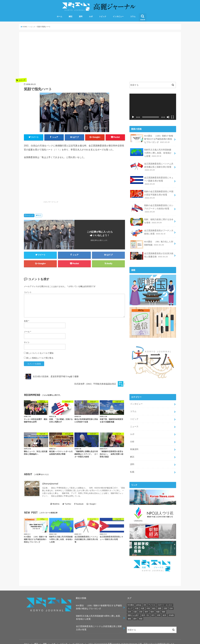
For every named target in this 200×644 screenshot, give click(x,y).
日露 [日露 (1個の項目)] (135, 608)
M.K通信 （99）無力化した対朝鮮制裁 (151, 243)
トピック (103, 18)
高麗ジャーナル (114, 640)
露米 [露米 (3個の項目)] (135, 615)
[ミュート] (168, 119)
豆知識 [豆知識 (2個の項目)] (171, 611)
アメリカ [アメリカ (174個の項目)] (152, 601)
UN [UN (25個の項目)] (145, 601)
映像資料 (134, 446)
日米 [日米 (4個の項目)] (129, 608)
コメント (28, 295)
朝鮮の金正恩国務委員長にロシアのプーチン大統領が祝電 (152, 208)
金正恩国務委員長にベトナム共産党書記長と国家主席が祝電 (152, 167)
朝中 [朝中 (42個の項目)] (147, 608)
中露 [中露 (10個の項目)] (142, 604)
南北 (40, 217)
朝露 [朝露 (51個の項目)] (158, 608)
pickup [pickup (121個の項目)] (139, 601)
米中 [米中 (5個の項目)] (153, 611)
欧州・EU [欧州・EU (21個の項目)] (145, 611)
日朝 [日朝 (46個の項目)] (165, 604)
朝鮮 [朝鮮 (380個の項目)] (164, 608)
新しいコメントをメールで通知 (40, 356)
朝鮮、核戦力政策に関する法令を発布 (152, 221)
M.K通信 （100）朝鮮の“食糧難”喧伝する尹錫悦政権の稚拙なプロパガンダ (151, 140)
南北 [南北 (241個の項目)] (154, 604)
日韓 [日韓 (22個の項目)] (141, 608)
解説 (71, 18)
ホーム (60, 18)
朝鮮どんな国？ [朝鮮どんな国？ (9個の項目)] (133, 611)
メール (27, 334)
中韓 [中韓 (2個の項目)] (148, 604)
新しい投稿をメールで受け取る (40, 360)
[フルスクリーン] (172, 119)
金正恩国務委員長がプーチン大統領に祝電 (152, 232)
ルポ (91, 18)
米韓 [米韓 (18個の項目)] (159, 611)
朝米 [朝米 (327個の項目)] (152, 608)
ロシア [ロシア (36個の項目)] (130, 604)
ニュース (134, 424)
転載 (132, 468)
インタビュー (118, 18)
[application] (153, 108)
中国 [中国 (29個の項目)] (137, 604)
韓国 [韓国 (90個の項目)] (141, 615)
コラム (133, 18)
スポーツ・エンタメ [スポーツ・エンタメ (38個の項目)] (165, 601)
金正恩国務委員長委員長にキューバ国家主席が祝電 (152, 181)
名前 (26, 323)
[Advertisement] (74, 58)
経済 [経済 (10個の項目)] (164, 611)
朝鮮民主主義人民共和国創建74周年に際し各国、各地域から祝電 (152, 154)
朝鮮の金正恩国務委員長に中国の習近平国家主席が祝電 (152, 194)
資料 (81, 18)
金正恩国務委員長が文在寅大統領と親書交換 (152, 255)
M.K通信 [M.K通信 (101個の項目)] (131, 601)
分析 (132, 439)
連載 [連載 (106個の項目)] (129, 615)
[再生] (133, 119)
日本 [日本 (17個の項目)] (171, 604)
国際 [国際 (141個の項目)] (160, 604)
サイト (27, 345)
